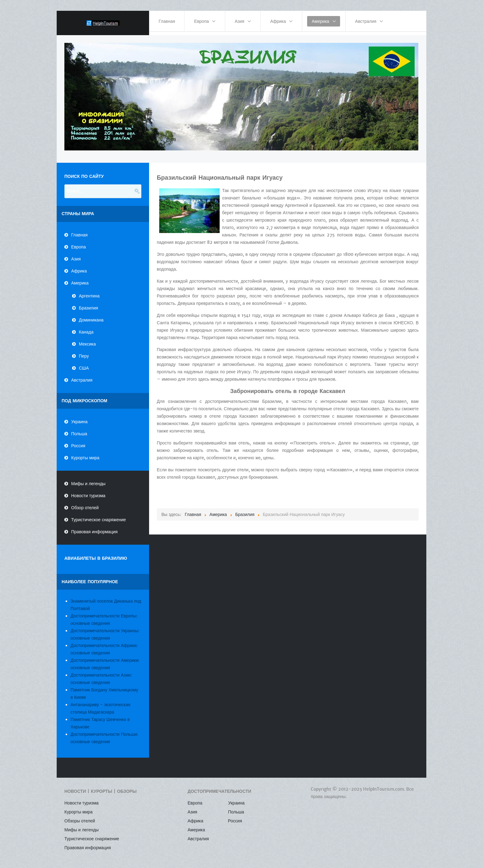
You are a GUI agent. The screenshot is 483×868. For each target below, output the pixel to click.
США (84, 364)
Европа (79, 243)
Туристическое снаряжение (99, 516)
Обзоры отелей (80, 817)
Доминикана (91, 316)
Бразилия (88, 304)
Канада (86, 328)
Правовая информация (94, 528)
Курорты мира (85, 454)
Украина (79, 418)
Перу (84, 352)
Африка (79, 267)
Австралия (82, 376)
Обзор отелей (85, 504)
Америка (80, 279)
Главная (79, 231)
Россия (78, 442)
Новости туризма (88, 492)
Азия (76, 255)
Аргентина (89, 292)
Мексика (87, 340)
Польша (79, 430)
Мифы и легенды (88, 480)
